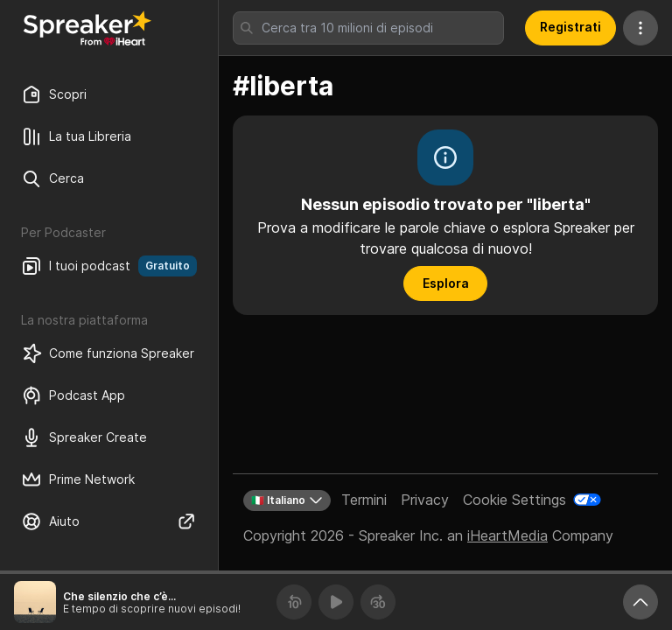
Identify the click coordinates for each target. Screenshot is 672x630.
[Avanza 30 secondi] (378, 602)
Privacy (425, 500)
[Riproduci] (336, 602)
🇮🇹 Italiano (287, 500)
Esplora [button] (446, 283)
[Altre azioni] (640, 28)
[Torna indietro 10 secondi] (294, 602)
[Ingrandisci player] (640, 602)
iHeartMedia (507, 535)
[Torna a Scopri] (87, 28)
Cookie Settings (514, 500)
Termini (364, 500)
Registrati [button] (570, 27)
